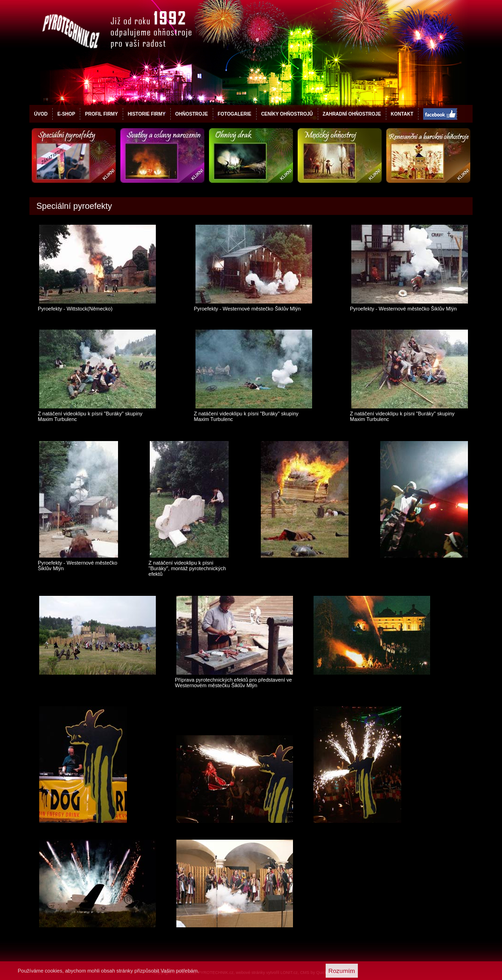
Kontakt (402, 114)
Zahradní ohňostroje (352, 114)
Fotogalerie (235, 114)
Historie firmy (147, 114)
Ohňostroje (192, 114)
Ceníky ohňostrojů (287, 114)
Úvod (41, 114)
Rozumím (342, 971)
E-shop (66, 114)
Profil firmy (101, 114)
